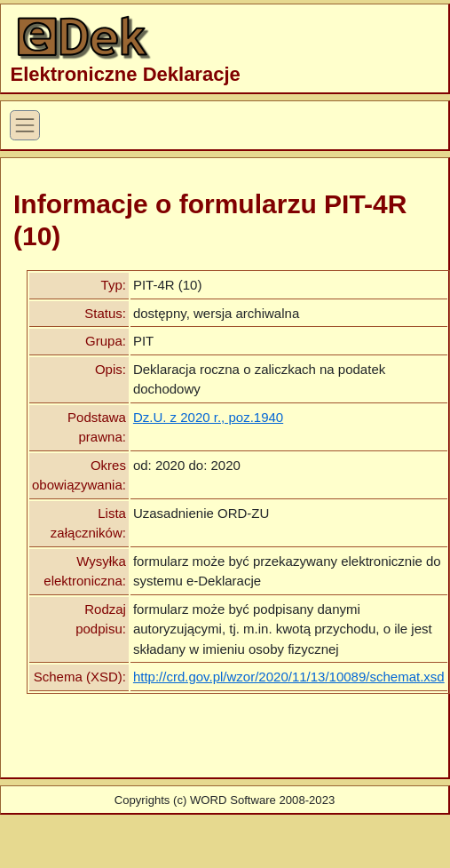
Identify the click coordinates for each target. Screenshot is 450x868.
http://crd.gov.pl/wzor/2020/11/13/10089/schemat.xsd (289, 677)
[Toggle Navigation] (25, 125)
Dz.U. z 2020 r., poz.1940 (208, 417)
